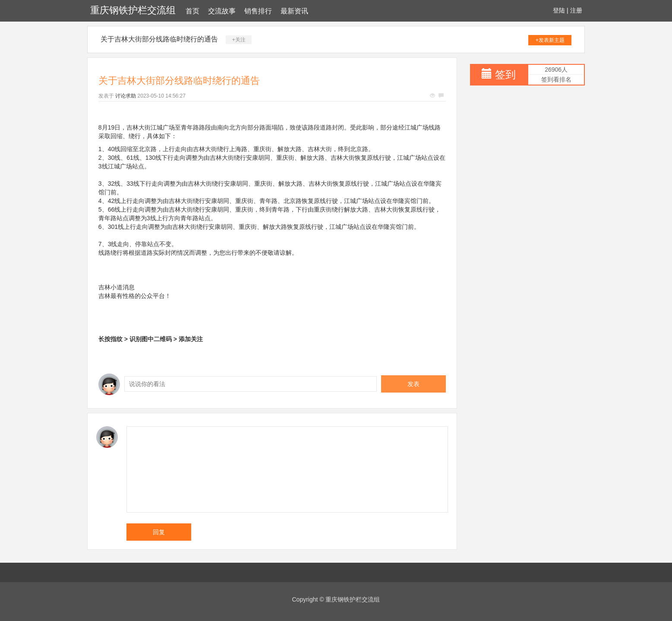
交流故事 (222, 11)
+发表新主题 (550, 40)
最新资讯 (294, 11)
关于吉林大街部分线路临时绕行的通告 (159, 39)
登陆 (559, 10)
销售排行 (258, 11)
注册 (576, 10)
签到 (505, 74)
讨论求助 (126, 96)
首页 (192, 11)
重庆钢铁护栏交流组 (133, 10)
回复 (159, 532)
